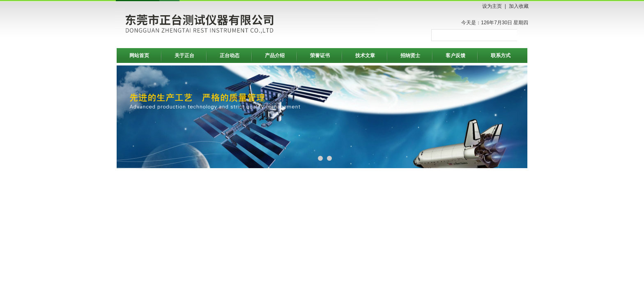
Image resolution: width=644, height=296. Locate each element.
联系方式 (501, 55)
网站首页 (139, 55)
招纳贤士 (410, 55)
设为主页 (492, 6)
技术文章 (365, 55)
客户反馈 (455, 55)
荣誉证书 (320, 55)
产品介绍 (275, 55)
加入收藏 (519, 6)
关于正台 (184, 55)
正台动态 (230, 55)
